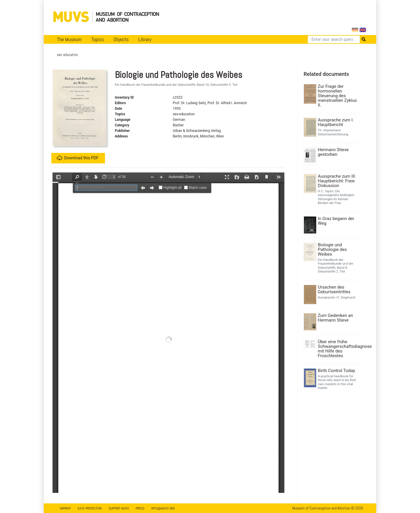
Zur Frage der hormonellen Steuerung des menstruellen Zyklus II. (337, 96)
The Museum (69, 39)
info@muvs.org (163, 508)
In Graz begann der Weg (336, 221)
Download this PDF (78, 158)
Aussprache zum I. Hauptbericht (336, 122)
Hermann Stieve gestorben (333, 152)
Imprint (65, 508)
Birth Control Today (337, 371)
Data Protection (90, 508)
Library (145, 39)
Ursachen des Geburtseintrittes (334, 289)
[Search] (334, 39)
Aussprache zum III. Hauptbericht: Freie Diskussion (337, 181)
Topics (98, 39)
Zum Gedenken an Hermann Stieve (336, 318)
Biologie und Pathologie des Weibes (332, 249)
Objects (121, 39)
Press (140, 508)
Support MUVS (119, 508)
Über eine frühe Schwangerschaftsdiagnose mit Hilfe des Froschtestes (338, 349)
